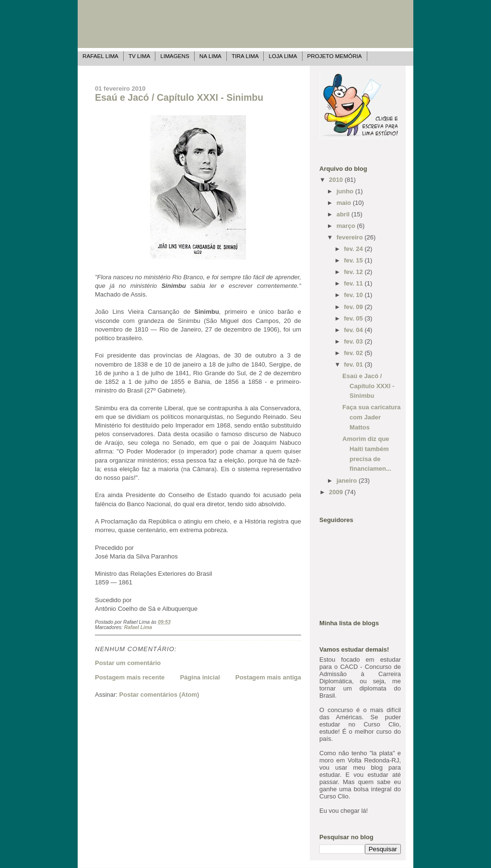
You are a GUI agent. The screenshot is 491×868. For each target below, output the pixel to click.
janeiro (348, 481)
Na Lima (210, 56)
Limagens (175, 56)
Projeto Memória (335, 56)
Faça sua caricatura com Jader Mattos (371, 417)
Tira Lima (245, 56)
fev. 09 (354, 307)
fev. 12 (354, 272)
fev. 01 (354, 364)
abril (344, 214)
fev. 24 (354, 249)
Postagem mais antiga (268, 677)
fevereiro (351, 237)
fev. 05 (354, 318)
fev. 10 (354, 295)
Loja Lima (283, 56)
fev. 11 (354, 283)
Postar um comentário (128, 663)
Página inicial (200, 677)
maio (345, 203)
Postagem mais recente (130, 677)
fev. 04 (354, 330)
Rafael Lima (100, 56)
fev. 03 (354, 341)
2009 (337, 492)
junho (346, 191)
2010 (337, 180)
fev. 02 (354, 353)
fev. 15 (354, 260)
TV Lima (139, 56)
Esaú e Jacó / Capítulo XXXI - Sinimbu (179, 97)
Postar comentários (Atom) (159, 695)
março (347, 226)
